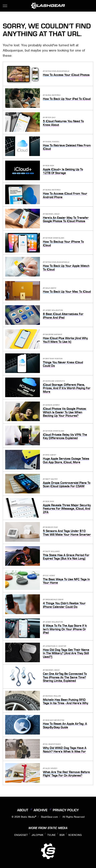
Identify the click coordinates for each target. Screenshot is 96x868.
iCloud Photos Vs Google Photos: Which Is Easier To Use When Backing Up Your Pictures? (65, 412)
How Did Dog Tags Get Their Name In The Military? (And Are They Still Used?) (66, 653)
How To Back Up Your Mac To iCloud (67, 292)
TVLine (51, 835)
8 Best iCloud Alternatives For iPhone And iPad (63, 316)
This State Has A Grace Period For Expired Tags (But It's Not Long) (66, 557)
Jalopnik (37, 835)
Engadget (21, 835)
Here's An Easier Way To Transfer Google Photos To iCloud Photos (66, 220)
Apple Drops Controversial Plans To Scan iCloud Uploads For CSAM (67, 485)
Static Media (28, 817)
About (23, 810)
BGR (62, 835)
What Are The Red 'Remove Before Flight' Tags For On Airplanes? (66, 774)
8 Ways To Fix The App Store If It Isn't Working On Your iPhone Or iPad (65, 629)
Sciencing (75, 835)
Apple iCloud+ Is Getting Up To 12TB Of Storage (63, 171)
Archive (41, 810)
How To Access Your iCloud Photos (66, 75)
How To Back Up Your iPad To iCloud (67, 99)
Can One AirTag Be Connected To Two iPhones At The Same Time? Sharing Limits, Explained (65, 677)
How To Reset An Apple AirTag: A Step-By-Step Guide (65, 726)
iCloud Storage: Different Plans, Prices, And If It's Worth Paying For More (67, 388)
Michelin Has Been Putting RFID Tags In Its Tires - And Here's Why (66, 702)
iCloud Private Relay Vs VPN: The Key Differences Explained (65, 436)
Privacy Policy (66, 810)
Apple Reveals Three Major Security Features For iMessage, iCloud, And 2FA (67, 509)
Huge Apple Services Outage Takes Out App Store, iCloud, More (66, 460)
